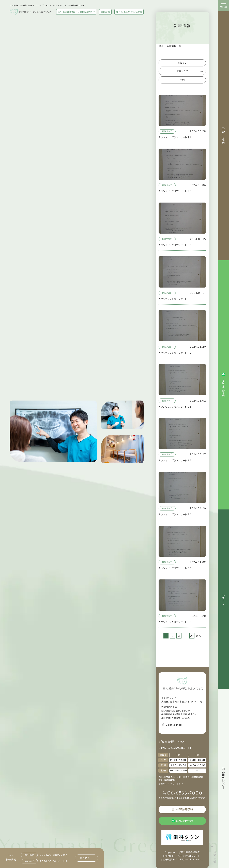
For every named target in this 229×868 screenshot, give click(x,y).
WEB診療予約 (182, 810)
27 (192, 636)
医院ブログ (190, 71)
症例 (191, 80)
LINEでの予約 (182, 821)
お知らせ (190, 63)
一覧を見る (86, 858)
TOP (161, 46)
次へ (199, 636)
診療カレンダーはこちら (170, 784)
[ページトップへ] (214, 854)
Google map (172, 725)
